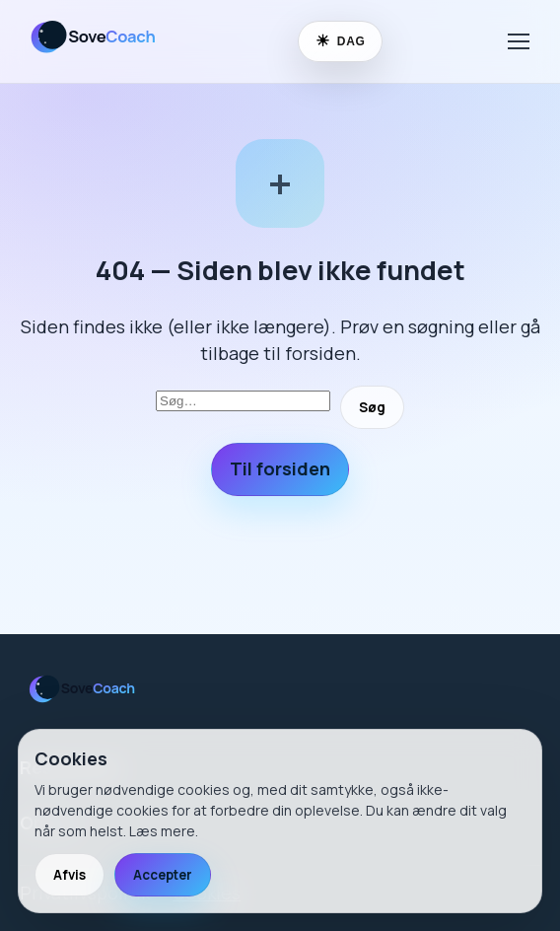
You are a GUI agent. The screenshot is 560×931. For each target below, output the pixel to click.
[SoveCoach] (102, 56)
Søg (372, 407)
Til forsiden (280, 468)
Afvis (70, 875)
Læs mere (162, 831)
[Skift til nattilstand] (340, 41)
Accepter (163, 875)
